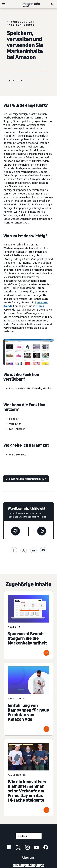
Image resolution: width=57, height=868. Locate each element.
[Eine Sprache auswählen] (29, 836)
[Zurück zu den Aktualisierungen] (26, 479)
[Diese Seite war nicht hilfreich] (15, 531)
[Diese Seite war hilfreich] (42, 531)
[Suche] (53, 4)
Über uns (29, 857)
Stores (40, 306)
